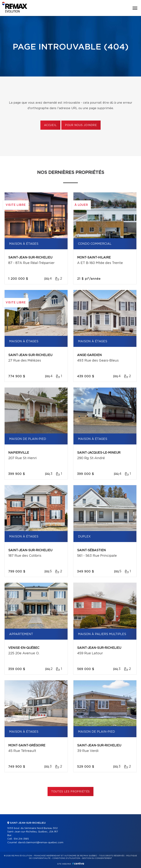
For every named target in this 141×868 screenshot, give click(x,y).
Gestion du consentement (97, 858)
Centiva (78, 864)
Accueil (50, 125)
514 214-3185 (21, 839)
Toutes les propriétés (71, 792)
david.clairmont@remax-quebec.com (41, 843)
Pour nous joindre (81, 125)
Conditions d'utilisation (66, 858)
